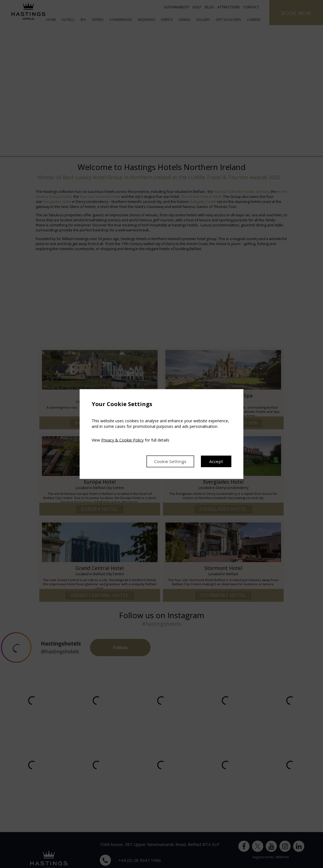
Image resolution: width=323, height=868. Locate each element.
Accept (216, 461)
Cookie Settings (169, 461)
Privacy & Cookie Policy (122, 440)
